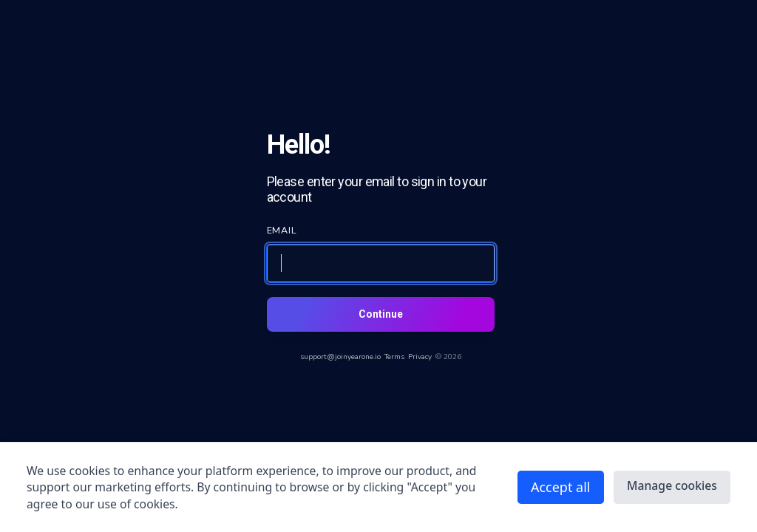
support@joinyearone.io (340, 357)
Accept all (561, 487)
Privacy (420, 357)
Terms (394, 357)
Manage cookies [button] (672, 485)
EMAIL (282, 230)
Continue (381, 314)
